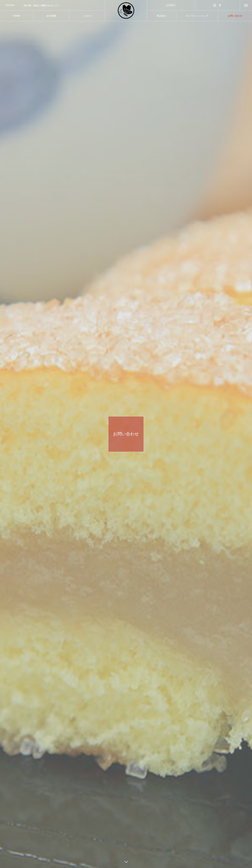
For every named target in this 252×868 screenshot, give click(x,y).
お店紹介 (171, 5)
